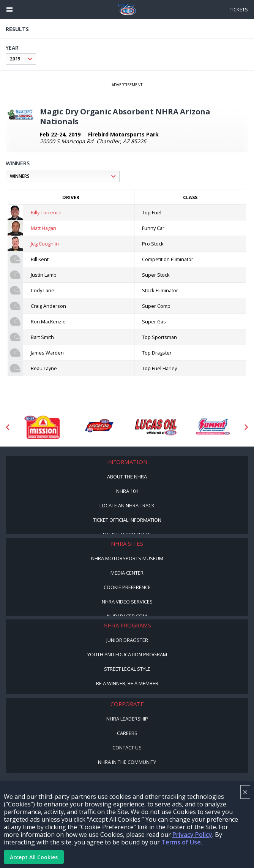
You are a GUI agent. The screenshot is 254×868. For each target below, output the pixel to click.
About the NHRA (127, 477)
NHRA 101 (127, 491)
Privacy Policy (192, 835)
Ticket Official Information (127, 520)
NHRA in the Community (127, 762)
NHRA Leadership (127, 719)
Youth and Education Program (127, 654)
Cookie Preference (127, 587)
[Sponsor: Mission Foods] (42, 427)
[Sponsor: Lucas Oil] (156, 427)
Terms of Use (181, 842)
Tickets (239, 10)
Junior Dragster (127, 640)
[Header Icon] (9, 10)
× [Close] (245, 792)
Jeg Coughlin (45, 244)
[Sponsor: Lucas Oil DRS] (99, 427)
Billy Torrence (46, 212)
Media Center (127, 573)
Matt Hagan (43, 228)
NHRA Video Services (127, 602)
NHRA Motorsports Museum (127, 558)
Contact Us (127, 748)
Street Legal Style (127, 669)
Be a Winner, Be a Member (127, 683)
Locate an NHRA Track (127, 505)
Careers (127, 733)
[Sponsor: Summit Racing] (213, 427)
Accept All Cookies (34, 857)
